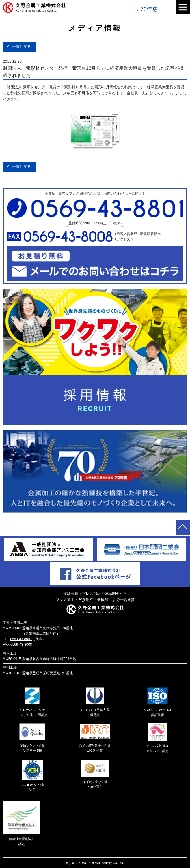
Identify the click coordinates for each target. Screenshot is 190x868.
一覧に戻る (22, 47)
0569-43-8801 (21, 639)
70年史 (149, 9)
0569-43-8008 (21, 645)
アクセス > (125, 239)
